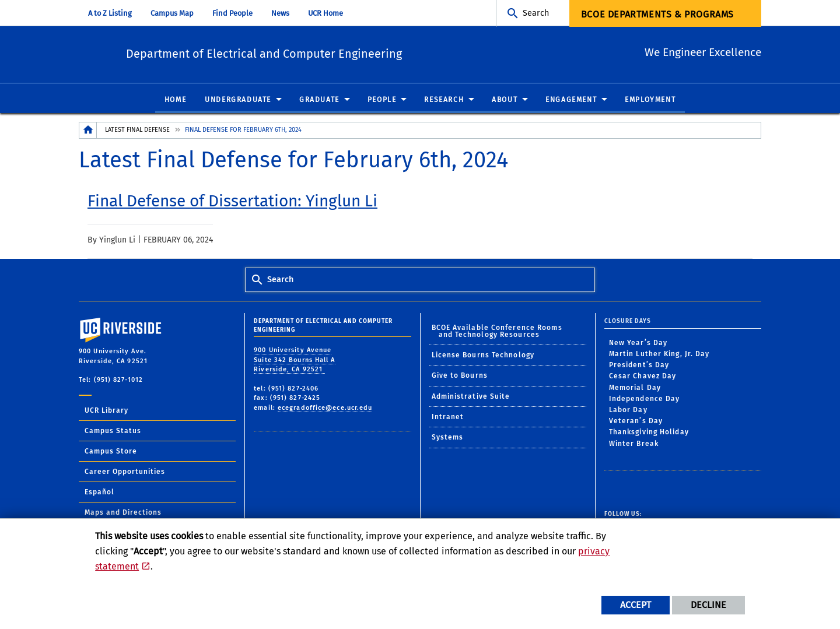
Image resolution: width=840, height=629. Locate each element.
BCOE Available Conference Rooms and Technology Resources (497, 331)
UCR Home (325, 13)
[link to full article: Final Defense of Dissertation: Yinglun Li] (232, 202)
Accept (636, 605)
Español (99, 493)
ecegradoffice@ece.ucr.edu (325, 408)
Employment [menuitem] (650, 100)
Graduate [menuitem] (319, 100)
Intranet (448, 417)
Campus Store (111, 452)
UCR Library (106, 411)
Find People (232, 13)
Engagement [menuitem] (571, 100)
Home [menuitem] (175, 100)
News (280, 13)
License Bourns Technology (483, 356)
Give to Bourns (460, 376)
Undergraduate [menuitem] (238, 100)
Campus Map (172, 13)
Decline (708, 605)
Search (536, 13)
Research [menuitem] (444, 100)
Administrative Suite (471, 397)
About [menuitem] (505, 100)
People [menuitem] (382, 100)
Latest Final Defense (137, 130)
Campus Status (113, 431)
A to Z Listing (110, 13)
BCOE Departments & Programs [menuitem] (657, 14)
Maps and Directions (123, 513)
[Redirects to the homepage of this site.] (88, 131)
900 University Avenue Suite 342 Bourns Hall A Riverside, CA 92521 (294, 360)
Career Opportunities (125, 472)
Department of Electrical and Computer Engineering (321, 53)
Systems (448, 438)
